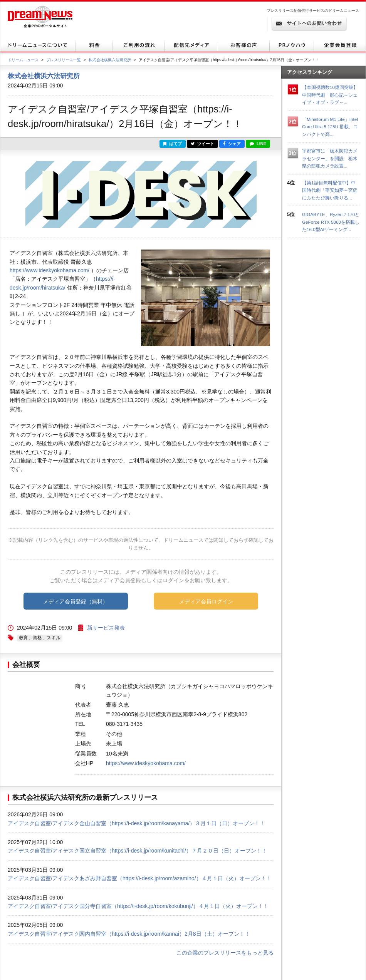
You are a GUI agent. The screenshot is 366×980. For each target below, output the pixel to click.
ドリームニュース (23, 60)
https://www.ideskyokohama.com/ (50, 270)
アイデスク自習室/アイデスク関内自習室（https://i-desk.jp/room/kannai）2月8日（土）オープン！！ (129, 934)
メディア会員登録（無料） (76, 601)
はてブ (173, 144)
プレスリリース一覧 (64, 60)
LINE (258, 144)
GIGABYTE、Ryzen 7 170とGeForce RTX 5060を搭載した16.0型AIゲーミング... (331, 222)
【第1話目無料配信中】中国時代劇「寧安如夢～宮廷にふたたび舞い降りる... (330, 190)
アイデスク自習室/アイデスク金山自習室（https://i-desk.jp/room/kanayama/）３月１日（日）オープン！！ (136, 823)
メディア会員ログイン (206, 601)
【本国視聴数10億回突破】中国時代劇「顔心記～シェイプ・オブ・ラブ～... (330, 95)
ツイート (202, 144)
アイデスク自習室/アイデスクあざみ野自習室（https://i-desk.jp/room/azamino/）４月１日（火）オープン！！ (140, 878)
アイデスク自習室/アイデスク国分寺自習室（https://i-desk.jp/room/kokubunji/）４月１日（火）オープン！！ (138, 906)
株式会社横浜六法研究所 (110, 60)
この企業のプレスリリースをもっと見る (225, 953)
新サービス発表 (106, 628)
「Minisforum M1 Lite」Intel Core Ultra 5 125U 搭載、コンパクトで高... (330, 127)
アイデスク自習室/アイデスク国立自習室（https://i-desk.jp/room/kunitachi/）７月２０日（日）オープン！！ (137, 851)
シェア (232, 144)
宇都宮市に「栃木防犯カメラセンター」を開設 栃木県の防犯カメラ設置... (330, 158)
